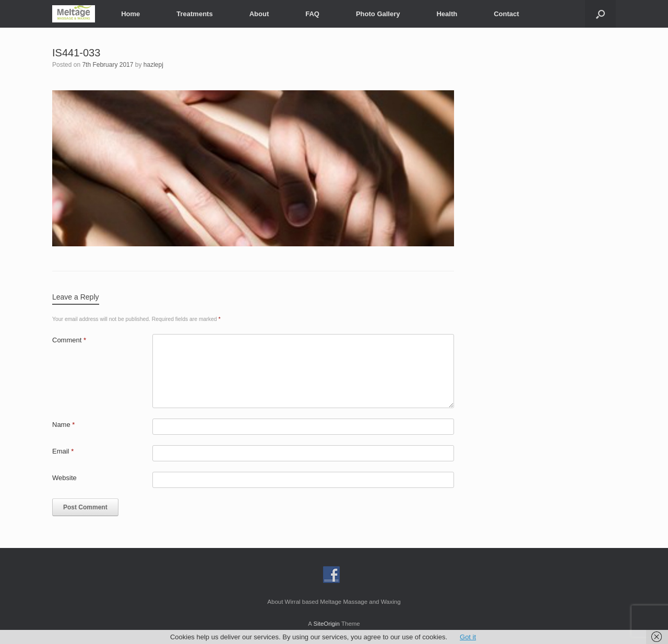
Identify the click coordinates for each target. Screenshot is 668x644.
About (259, 14)
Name (63, 425)
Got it (468, 637)
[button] (600, 14)
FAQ (312, 14)
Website (64, 478)
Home (130, 14)
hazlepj (153, 65)
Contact (506, 14)
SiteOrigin (326, 624)
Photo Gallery (378, 14)
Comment (69, 340)
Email (63, 451)
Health (447, 14)
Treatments (194, 14)
